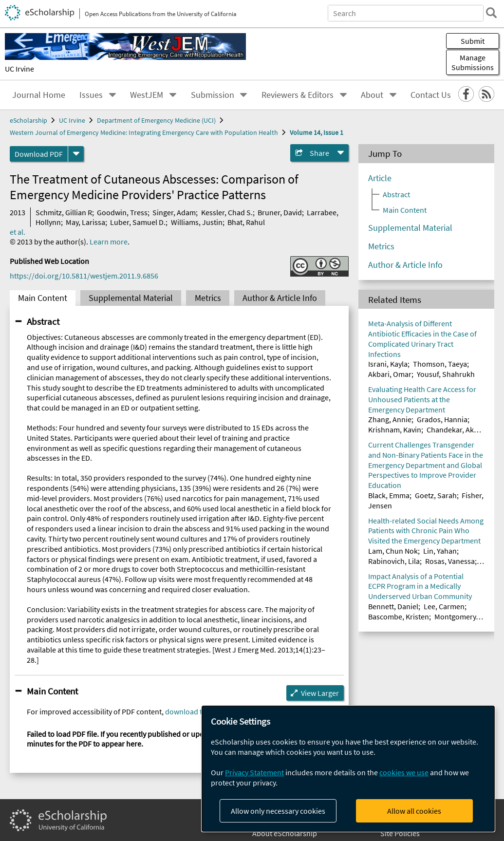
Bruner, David (280, 212)
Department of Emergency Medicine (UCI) (156, 120)
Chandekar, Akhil (454, 430)
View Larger (320, 693)
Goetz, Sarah (436, 495)
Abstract (43, 321)
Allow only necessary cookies (278, 811)
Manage (473, 62)
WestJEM (147, 95)
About (372, 95)
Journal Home (39, 95)
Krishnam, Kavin (395, 430)
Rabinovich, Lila (394, 561)
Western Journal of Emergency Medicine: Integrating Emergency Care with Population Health (144, 132)
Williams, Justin (197, 222)
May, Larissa (85, 222)
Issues (91, 95)
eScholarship (28, 120)
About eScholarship (285, 833)
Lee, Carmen (444, 606)
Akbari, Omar (390, 374)
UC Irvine (19, 69)
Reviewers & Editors (298, 95)
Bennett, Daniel (393, 606)
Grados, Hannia (442, 419)
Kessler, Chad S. (227, 212)
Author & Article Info (280, 298)
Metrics (208, 298)
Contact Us (431, 95)
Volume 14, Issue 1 (317, 132)
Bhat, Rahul (246, 222)
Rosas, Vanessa (450, 561)
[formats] (76, 154)
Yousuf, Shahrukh (446, 374)
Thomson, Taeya (440, 364)
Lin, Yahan (440, 551)
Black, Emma (389, 495)
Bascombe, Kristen (399, 617)
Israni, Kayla (388, 364)
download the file (194, 711)
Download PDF (39, 154)
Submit (473, 41)
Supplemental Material (131, 298)
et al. (18, 232)
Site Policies (400, 833)
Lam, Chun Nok (393, 551)
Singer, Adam (174, 212)
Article (380, 178)
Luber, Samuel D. (138, 222)
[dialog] (348, 769)
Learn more (109, 242)
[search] (491, 13)
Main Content (43, 298)
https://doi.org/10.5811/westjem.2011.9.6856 (84, 276)
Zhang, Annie (390, 419)
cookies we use (404, 772)
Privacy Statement (254, 772)
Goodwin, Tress (122, 212)
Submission (213, 95)
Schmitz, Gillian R (64, 212)
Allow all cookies (414, 811)
